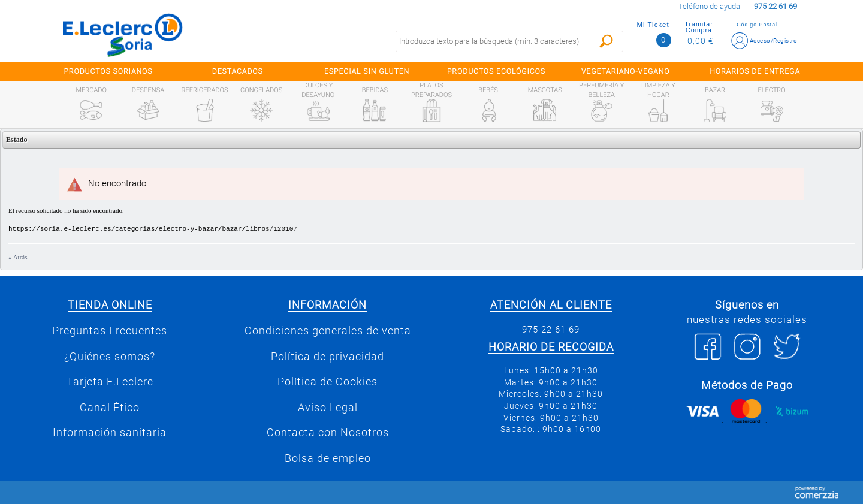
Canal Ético (110, 408)
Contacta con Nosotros (328, 433)
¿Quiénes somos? (110, 357)
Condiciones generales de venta (328, 331)
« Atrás (18, 257)
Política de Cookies (328, 382)
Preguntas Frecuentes (110, 331)
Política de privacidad (328, 357)
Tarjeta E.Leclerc (110, 382)
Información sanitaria (110, 433)
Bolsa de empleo (328, 458)
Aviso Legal (328, 408)
